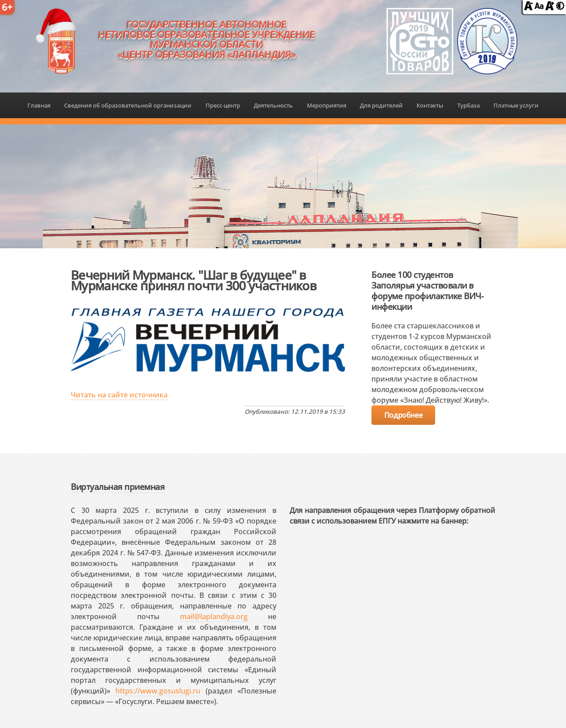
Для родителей (381, 105)
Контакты (430, 105)
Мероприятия (327, 105)
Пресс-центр (223, 105)
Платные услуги (516, 105)
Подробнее (403, 415)
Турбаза (468, 105)
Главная (39, 105)
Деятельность (273, 105)
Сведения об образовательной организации (128, 105)
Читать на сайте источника (119, 395)
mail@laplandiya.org (214, 616)
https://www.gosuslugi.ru (158, 691)
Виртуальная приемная (118, 487)
